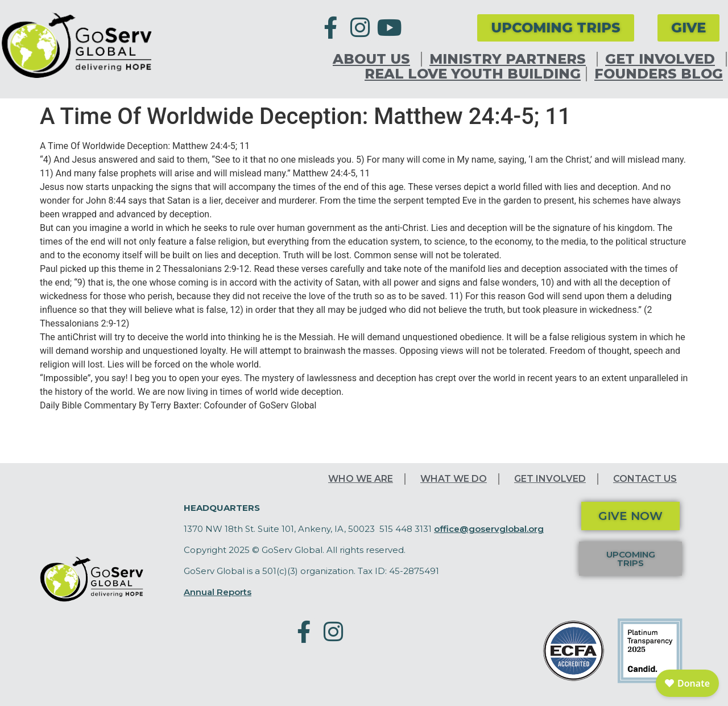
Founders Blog (659, 74)
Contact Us (645, 479)
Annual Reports (218, 592)
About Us (374, 59)
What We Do (454, 479)
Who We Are (361, 479)
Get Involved (663, 59)
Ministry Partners (510, 59)
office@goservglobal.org (489, 529)
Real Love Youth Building (473, 74)
